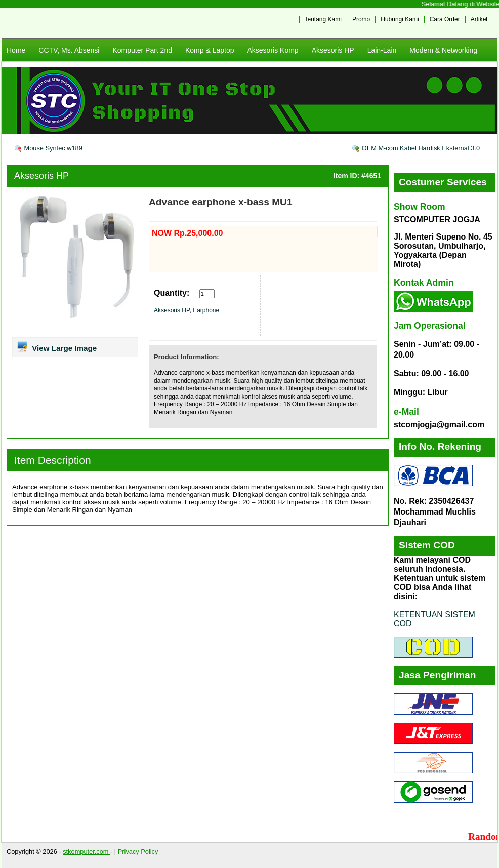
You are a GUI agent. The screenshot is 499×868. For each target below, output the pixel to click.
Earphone (206, 310)
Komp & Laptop (210, 50)
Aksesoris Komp (273, 50)
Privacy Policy (138, 852)
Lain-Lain (382, 50)
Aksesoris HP (333, 50)
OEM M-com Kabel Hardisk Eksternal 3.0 (421, 148)
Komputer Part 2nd (142, 50)
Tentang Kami (323, 19)
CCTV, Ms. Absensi (69, 50)
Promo (361, 19)
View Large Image (56, 346)
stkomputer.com (87, 852)
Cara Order (445, 19)
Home (16, 50)
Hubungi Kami (400, 19)
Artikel (479, 19)
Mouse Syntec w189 (53, 148)
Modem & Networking (443, 50)
